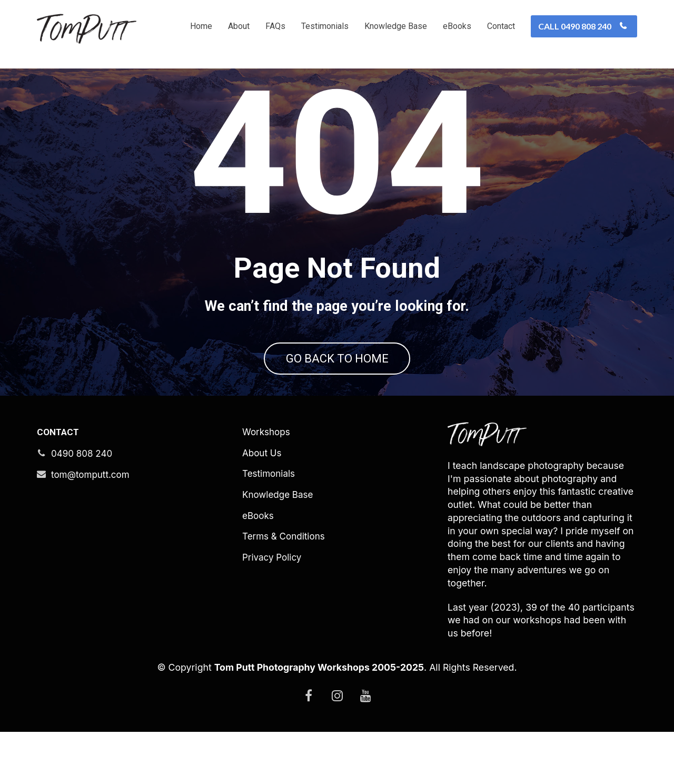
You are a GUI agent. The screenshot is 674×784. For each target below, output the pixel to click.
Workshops (266, 484)
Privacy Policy (272, 610)
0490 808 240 (75, 506)
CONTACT (58, 484)
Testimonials (325, 26)
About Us (262, 506)
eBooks (457, 26)
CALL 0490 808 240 (583, 26)
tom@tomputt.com (83, 527)
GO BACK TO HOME (337, 384)
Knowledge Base (396, 26)
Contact (501, 26)
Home (201, 26)
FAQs (275, 26)
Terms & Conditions (284, 589)
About (239, 26)
